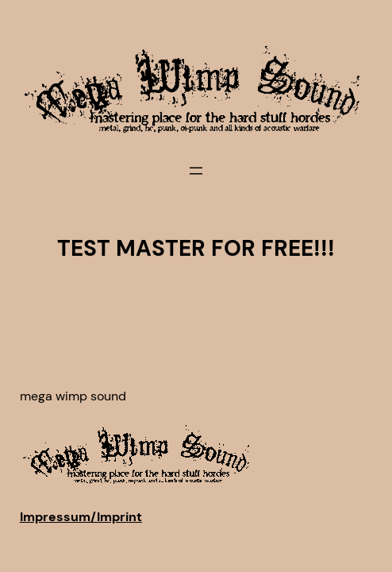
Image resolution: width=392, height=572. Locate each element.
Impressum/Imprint (81, 517)
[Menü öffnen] (196, 171)
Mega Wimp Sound (73, 396)
